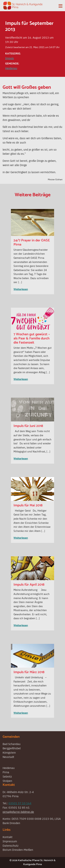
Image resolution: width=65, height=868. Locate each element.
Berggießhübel (12, 748)
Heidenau (11, 68)
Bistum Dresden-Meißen (18, 850)
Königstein (9, 752)
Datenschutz (10, 845)
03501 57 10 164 (20, 803)
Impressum (10, 841)
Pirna (6, 772)
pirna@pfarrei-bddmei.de (18, 812)
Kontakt (8, 837)
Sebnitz (7, 776)
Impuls (10, 58)
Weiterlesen (21, 289)
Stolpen (7, 781)
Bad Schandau (12, 744)
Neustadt (8, 757)
